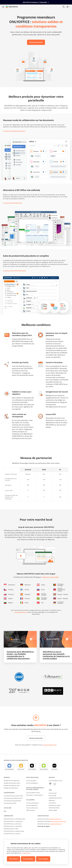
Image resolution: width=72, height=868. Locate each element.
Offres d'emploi (31, 810)
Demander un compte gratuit (34, 795)
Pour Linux (21, 769)
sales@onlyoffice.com (21, 612)
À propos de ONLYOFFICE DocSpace (14, 131)
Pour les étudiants (31, 781)
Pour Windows (9, 769)
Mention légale (53, 810)
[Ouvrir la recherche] (64, 7)
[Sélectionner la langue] (68, 7)
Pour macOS (32, 769)
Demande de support (55, 805)
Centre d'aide (52, 796)
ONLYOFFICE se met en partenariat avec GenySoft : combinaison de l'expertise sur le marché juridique (56, 655)
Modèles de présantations (11, 788)
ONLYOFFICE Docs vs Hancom (12, 834)
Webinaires (52, 800)
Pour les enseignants (32, 783)
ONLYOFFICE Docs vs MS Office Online (14, 819)
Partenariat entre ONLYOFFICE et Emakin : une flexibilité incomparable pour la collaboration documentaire (20, 655)
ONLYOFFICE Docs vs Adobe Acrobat (14, 831)
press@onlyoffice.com (56, 824)
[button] (19, 677)
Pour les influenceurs (32, 808)
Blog (5, 811)
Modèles (7, 777)
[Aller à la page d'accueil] (12, 7)
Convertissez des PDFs (10, 803)
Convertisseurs (9, 793)
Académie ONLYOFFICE (55, 798)
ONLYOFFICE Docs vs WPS (11, 829)
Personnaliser (28, 859)
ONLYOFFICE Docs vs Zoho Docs (13, 824)
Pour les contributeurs (32, 803)
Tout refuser (13, 859)
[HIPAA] (50, 784)
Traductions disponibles (50, 577)
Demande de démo (54, 808)
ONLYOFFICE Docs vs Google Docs (13, 821)
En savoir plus (26, 853)
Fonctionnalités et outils (33, 793)
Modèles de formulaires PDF (12, 781)
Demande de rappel (43, 826)
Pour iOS (54, 769)
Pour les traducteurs (32, 805)
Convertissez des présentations (12, 801)
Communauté (53, 793)
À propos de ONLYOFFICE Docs (13, 203)
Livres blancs (52, 803)
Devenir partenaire (36, 42)
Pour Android (44, 769)
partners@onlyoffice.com (59, 821)
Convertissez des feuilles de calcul (13, 798)
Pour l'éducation (32, 777)
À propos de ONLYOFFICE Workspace (14, 271)
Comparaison (8, 816)
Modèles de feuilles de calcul (12, 785)
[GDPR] (55, 784)
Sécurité (52, 777)
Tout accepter (43, 859)
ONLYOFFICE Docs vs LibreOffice (13, 826)
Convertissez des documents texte (13, 796)
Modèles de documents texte (12, 783)
